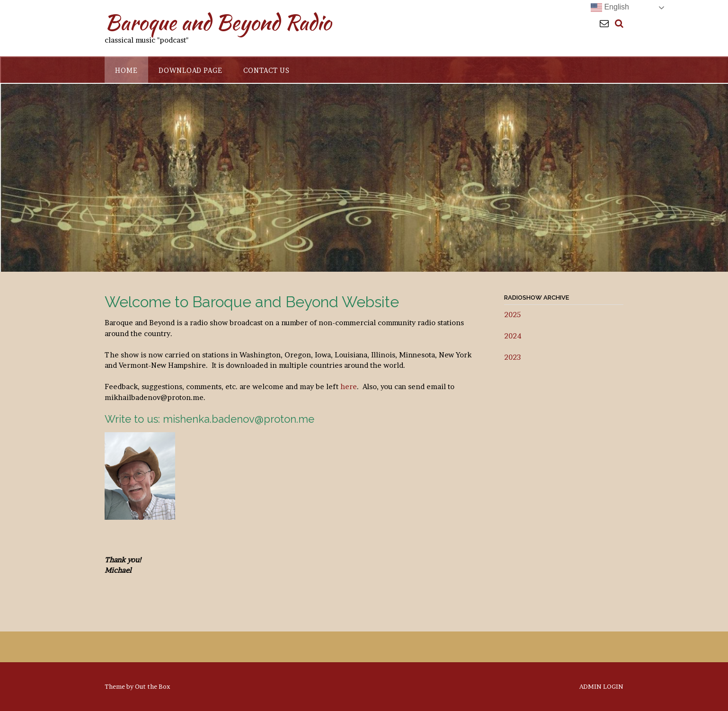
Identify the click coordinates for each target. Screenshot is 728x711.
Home (126, 70)
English (610, 8)
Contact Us (266, 70)
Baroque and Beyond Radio (218, 22)
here (349, 387)
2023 (512, 357)
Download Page (191, 70)
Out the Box (152, 686)
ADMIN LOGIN (601, 687)
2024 (513, 336)
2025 (512, 315)
